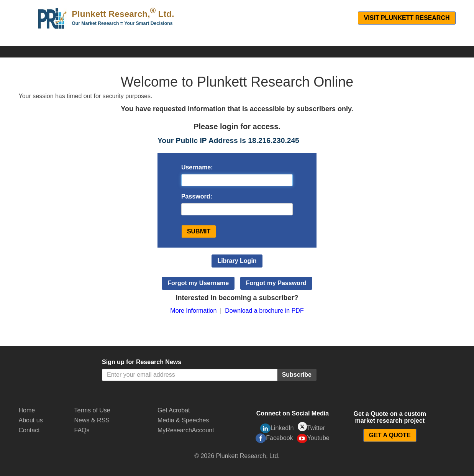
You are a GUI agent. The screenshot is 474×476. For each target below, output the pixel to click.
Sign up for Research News (142, 362)
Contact (29, 430)
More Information (193, 311)
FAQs (82, 430)
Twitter (311, 427)
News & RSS (92, 420)
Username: (197, 167)
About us (31, 420)
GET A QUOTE (390, 435)
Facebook (274, 438)
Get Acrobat (174, 410)
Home (27, 410)
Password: (197, 196)
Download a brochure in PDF (264, 311)
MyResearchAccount (186, 430)
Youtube (313, 438)
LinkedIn (277, 428)
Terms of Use (92, 410)
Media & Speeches (183, 420)
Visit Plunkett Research (407, 18)
